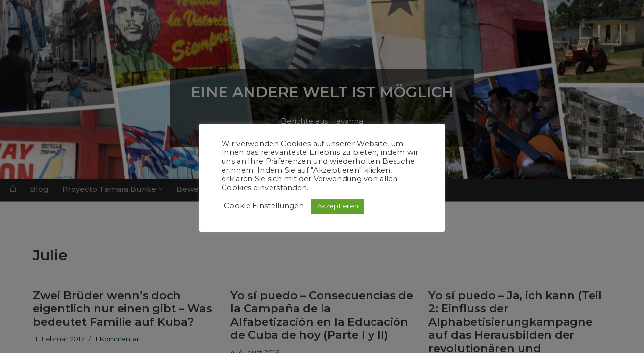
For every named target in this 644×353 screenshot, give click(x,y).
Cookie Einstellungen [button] (264, 206)
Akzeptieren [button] (338, 206)
